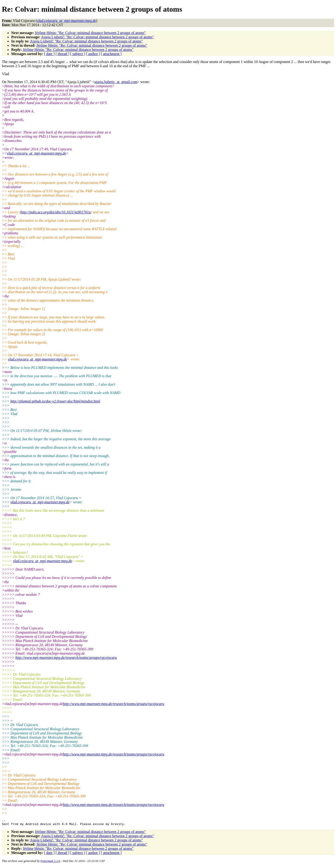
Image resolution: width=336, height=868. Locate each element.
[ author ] (93, 54)
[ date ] (49, 54)
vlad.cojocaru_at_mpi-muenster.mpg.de (37, 153)
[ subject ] (78, 54)
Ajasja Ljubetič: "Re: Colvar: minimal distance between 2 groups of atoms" (98, 37)
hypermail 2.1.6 (50, 862)
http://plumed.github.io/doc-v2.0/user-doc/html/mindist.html (55, 401)
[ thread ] (62, 54)
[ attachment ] (111, 54)
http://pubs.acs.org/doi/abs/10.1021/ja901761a (55, 212)
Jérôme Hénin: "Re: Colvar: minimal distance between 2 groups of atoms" (90, 33)
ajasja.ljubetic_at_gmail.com (116, 82)
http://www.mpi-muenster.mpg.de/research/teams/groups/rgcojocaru (66, 658)
